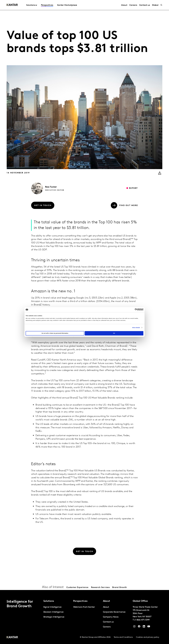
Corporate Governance (114, 612)
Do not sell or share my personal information (55, 333)
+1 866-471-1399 (142, 620)
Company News (111, 617)
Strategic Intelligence (54, 617)
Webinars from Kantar (84, 607)
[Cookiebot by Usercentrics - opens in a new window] (132, 310)
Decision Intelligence (53, 612)
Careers (133, 5)
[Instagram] (134, 627)
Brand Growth (120, 587)
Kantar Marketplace (67, 5)
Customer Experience (77, 587)
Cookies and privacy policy (148, 637)
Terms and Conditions (123, 637)
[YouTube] (144, 627)
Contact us (145, 5)
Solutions (31, 5)
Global (155, 5)
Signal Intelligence (52, 607)
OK (114, 333)
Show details (136, 328)
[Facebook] (139, 627)
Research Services (100, 587)
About (124, 5)
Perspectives (47, 5)
